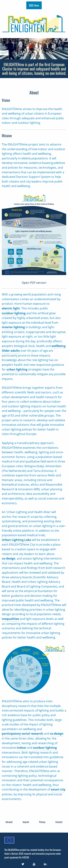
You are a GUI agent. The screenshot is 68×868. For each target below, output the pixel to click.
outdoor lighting (14, 313)
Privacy (42, 822)
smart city (58, 789)
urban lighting (17, 369)
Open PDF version (34, 283)
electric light (11, 308)
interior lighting (13, 327)
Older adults (11, 351)
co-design (9, 558)
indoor (21, 748)
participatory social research (22, 734)
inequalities (10, 619)
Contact (59, 822)
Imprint (26, 822)
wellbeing (58, 346)
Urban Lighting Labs (16, 540)
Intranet (9, 822)
